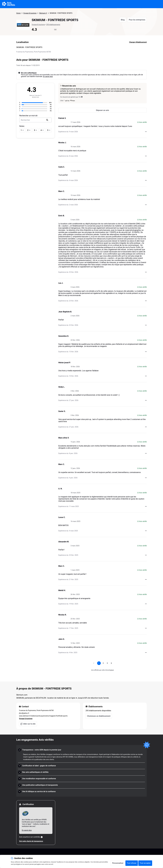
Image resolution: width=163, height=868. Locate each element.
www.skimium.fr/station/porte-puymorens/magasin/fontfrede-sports (43, 716)
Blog (123, 20)
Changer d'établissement (138, 42)
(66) (55, 29)
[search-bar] (35, 120)
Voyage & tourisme (30, 13)
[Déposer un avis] (102, 110)
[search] (47, 120)
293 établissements (53, 25)
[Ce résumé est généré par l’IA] (82, 97)
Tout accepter (145, 863)
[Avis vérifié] (138, 122)
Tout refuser (132, 863)
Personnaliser (118, 863)
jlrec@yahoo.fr (24, 713)
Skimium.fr (43, 13)
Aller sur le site (28, 724)
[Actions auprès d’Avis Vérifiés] (146, 132)
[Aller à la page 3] (107, 663)
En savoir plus (48, 76)
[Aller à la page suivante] (111, 663)
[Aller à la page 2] (103, 663)
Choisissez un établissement (99, 716)
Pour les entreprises (137, 20)
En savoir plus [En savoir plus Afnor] (27, 830)
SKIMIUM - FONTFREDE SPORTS (61, 13)
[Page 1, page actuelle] (99, 663)
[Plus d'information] (42, 837)
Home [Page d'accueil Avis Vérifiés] (18, 13)
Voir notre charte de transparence (31, 841)
